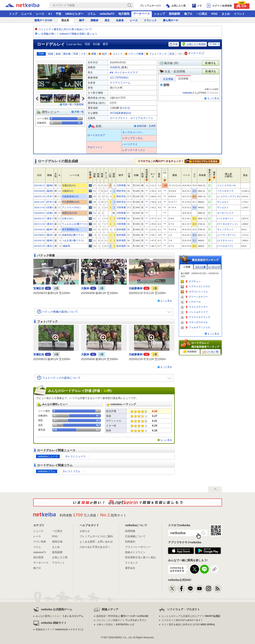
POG (214, 14)
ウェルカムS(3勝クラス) (75, 224)
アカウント (58, 563)
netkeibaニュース (48, 456)
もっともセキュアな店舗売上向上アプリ (191, 616)
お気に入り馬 (60, 557)
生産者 (120, 20)
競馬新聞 (174, 14)
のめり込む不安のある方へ (95, 547)
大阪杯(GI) (68, 191)
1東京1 (50, 218)
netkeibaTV (107, 14)
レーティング (214, 267)
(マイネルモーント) (227, 224)
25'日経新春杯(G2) (121, 113)
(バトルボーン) (225, 218)
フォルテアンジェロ (200, 327)
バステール (195, 302)
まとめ (226, 14)
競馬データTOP (43, 20)
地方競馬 (124, 14)
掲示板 (67, 54)
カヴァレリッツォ (198, 292)
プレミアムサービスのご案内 (96, 536)
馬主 (107, 20)
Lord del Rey (74, 44)
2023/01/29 (39, 246)
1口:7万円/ (119, 78)
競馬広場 (57, 542)
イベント (239, 14)
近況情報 (183, 79)
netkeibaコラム (47, 471)
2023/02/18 (39, 240)
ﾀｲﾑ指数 (165, 174)
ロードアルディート (142, 118)
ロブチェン (195, 281)
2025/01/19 (39, 196)
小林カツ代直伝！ (115, 625)
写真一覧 (67, 104)
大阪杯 (85, 288)
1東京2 (50, 246)
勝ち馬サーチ (171, 20)
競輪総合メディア (59, 629)
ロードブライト (119, 118)
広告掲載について (135, 536)
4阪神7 (50, 229)
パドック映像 (134, 54)
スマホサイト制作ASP (182, 620)
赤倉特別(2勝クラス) (73, 235)
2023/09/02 (39, 235)
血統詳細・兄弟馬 (146, 126)
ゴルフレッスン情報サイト (121, 620)
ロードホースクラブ (126, 72)
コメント (116, 54)
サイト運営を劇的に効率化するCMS (188, 625)
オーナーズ (195, 53)
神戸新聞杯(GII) (70, 229)
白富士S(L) (68, 218)
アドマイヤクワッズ (200, 317)
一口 (179, 54)
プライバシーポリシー (138, 547)
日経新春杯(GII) (70, 196)
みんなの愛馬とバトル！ (59, 616)
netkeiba (187, 93)
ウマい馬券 (40, 542)
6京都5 (50, 207)
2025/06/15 (39, 185)
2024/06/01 (39, 213)
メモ (83, 54)
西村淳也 (121, 191)
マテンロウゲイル (198, 322)
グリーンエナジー (198, 297)
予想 (58, 14)
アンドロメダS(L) (71, 207)
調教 (92, 54)
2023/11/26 (39, 224)
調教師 (94, 20)
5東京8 (50, 224)
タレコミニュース (75, 456)
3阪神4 (50, 185)
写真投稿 (79, 104)
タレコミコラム (71, 471)
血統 (58, 54)
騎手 (82, 20)
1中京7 (50, 196)
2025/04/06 (39, 191)
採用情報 (130, 531)
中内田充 (115, 67)
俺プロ (188, 14)
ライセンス (131, 563)
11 (105, 391)
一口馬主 (202, 14)
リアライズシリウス (200, 287)
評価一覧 (79, 112)
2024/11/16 (39, 207)
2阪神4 (50, 191)
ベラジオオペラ (225, 191)
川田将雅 (121, 185)
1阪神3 (50, 240)
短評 (103, 54)
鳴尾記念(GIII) (70, 213)
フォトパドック (156, 54)
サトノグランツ (225, 229)
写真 (76, 54)
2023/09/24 (39, 229)
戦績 (51, 54)
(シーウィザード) (226, 235)
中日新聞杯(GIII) (71, 202)
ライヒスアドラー (198, 307)
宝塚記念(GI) (69, 185)
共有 (174, 44)
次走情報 (168, 79)
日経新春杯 (136, 288)
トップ (13, 14)
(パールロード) (225, 246)
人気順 (187, 267)
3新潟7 (50, 235)
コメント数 (200, 267)
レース (40, 14)
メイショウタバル (226, 185)
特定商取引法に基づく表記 (140, 557)
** (147, 191)
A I (50, 14)
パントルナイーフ (198, 312)
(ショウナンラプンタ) (228, 196)
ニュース (27, 14)
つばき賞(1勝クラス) (73, 240)
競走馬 (65, 20)
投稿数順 (190, 352)
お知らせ (85, 531)
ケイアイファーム (120, 83)
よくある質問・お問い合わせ (96, 542)
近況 (172, 54)
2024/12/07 (39, 202)
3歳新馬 (66, 246)
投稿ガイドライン (135, 552)
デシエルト (223, 202)
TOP (41, 54)
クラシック (150, 20)
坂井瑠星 (121, 229)
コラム (91, 14)
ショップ (159, 14)
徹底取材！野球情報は (122, 616)
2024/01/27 (39, 218)
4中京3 (50, 202)
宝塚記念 (39, 288)
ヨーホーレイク (225, 213)
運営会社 (130, 568)
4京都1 (50, 213)
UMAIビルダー (74, 14)
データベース (142, 14)
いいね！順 (210, 352)
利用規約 (130, 542)
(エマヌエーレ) (225, 240)
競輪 (241, 5)
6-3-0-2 (125, 108)
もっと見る (213, 98)
